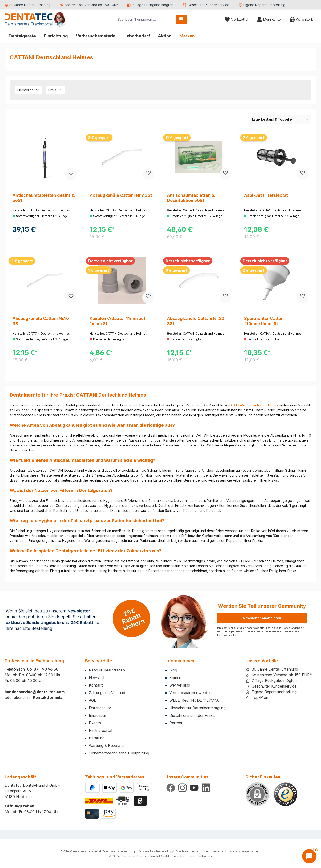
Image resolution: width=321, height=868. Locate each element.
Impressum (98, 715)
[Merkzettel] (236, 19)
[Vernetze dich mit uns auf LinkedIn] (206, 788)
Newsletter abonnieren (262, 618)
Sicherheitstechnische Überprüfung (119, 753)
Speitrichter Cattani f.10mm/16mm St (264, 321)
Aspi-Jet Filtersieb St (266, 195)
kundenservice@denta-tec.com (35, 692)
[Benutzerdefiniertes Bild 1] (286, 794)
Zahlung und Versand (107, 693)
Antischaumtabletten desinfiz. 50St (44, 198)
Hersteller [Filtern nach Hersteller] (28, 90)
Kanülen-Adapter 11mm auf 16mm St (117, 321)
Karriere (176, 678)
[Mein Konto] (269, 19)
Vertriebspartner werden (190, 693)
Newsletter (98, 678)
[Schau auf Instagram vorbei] (182, 788)
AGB (93, 700)
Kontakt (96, 685)
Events (95, 723)
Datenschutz (100, 708)
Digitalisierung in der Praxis (192, 715)
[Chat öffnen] (309, 856)
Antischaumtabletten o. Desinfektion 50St (191, 198)
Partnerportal (100, 730)
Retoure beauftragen (107, 670)
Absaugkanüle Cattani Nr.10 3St (41, 321)
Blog (173, 670)
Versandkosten (149, 851)
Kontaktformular (49, 697)
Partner (176, 723)
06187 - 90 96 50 (43, 669)
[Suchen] (182, 19)
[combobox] (137, 19)
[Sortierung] (281, 120)
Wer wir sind (180, 685)
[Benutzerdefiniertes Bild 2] (123, 801)
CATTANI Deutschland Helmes (255, 405)
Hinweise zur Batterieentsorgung (197, 708)
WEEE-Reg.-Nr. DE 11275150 (194, 700)
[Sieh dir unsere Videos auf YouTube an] (194, 788)
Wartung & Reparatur (107, 745)
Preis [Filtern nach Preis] (55, 90)
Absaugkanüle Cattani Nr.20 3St (196, 321)
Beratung (97, 738)
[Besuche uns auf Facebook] (171, 788)
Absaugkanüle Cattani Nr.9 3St (121, 195)
